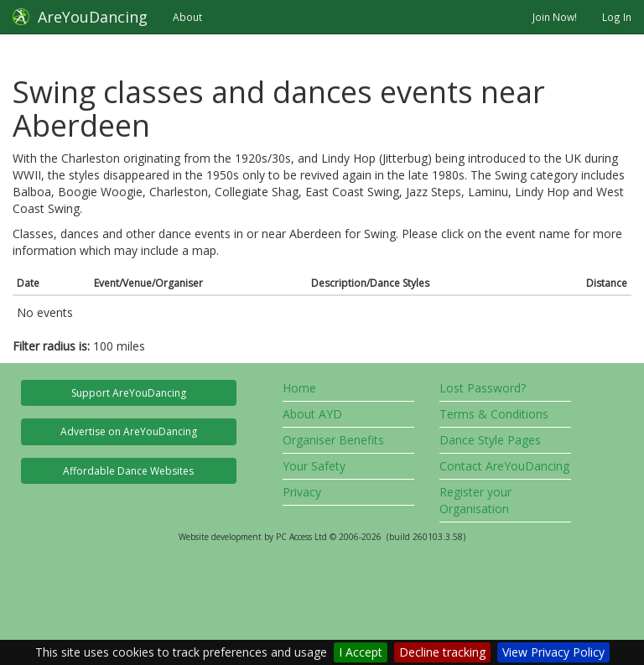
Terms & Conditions (494, 414)
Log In (617, 17)
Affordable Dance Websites (128, 471)
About (187, 17)
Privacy (302, 492)
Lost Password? (483, 388)
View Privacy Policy (553, 652)
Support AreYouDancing (129, 393)
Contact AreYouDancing (504, 466)
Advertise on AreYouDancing (129, 431)
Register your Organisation (475, 500)
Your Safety (314, 466)
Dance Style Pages (490, 440)
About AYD (312, 414)
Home (299, 388)
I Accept (361, 652)
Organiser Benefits (333, 440)
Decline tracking (442, 652)
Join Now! (555, 17)
